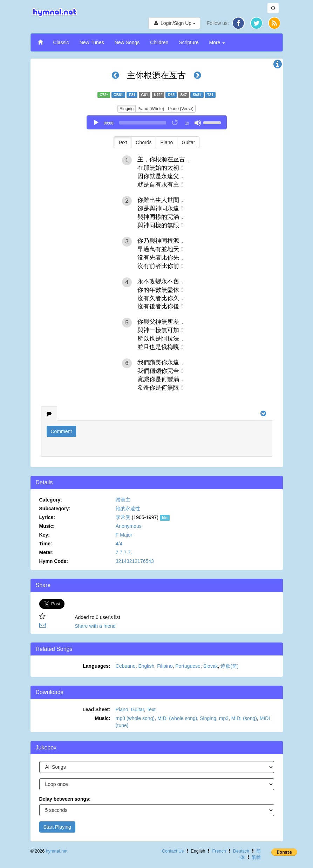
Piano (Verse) (181, 109)
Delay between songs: (65, 799)
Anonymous (129, 526)
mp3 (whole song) (135, 718)
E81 (132, 95)
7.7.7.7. (124, 552)
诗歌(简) (229, 666)
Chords (144, 142)
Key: (45, 535)
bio (165, 518)
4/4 (119, 544)
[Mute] (198, 123)
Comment (62, 431)
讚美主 (123, 500)
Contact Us (173, 851)
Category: (51, 500)
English (146, 666)
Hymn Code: (54, 561)
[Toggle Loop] (175, 123)
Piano (166, 142)
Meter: (47, 552)
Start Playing (57, 827)
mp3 (224, 718)
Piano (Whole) (151, 109)
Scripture (189, 42)
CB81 (118, 95)
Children (159, 42)
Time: (46, 544)
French (219, 851)
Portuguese (188, 666)
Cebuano (126, 666)
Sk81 (197, 95)
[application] (157, 122)
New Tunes (92, 42)
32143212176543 (135, 561)
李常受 (123, 517)
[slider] (143, 123)
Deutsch (241, 851)
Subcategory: (55, 509)
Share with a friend (95, 626)
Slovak (211, 666)
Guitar (188, 142)
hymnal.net (57, 851)
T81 (210, 95)
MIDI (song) (244, 718)
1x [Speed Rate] (187, 123)
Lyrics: (47, 517)
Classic (61, 42)
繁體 (256, 857)
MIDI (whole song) (177, 718)
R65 (171, 95)
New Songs (127, 42)
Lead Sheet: (96, 709)
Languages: (97, 666)
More (217, 42)
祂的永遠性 (128, 509)
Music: (47, 526)
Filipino (165, 666)
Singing (127, 109)
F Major (124, 535)
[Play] (96, 123)
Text (123, 142)
